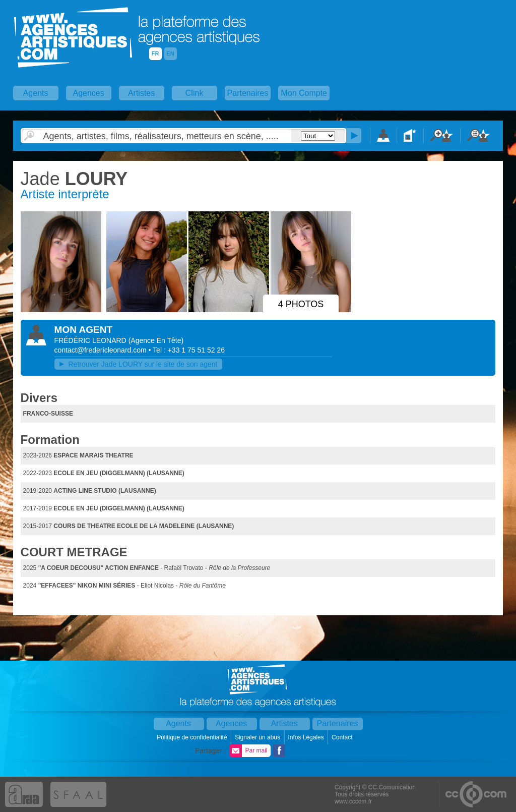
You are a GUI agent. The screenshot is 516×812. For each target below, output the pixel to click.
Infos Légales (307, 737)
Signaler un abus (258, 737)
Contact (343, 737)
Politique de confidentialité (193, 737)
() (156, 340)
